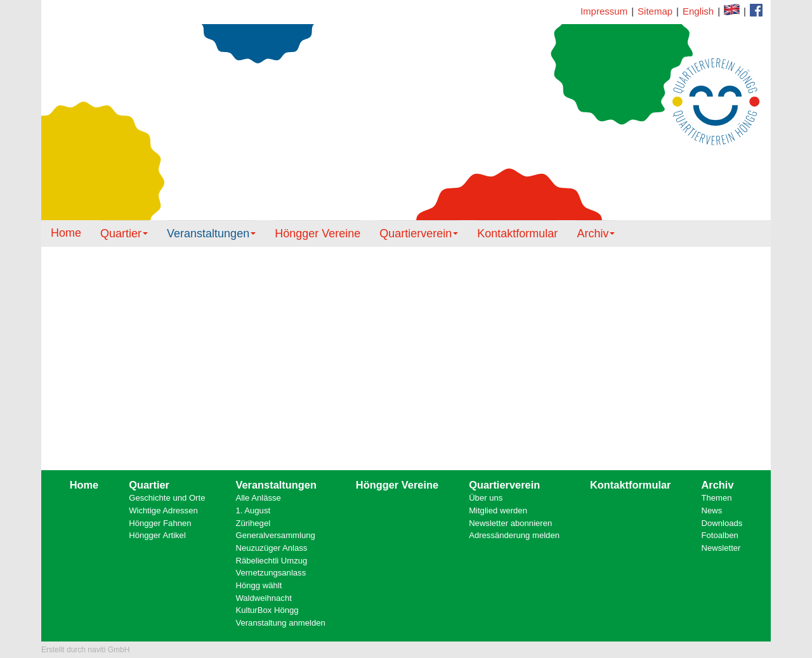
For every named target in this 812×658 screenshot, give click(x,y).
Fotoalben (720, 535)
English (698, 11)
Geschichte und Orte (167, 498)
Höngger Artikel (157, 535)
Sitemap (655, 11)
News (712, 510)
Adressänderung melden (514, 535)
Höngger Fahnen (160, 523)
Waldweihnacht (263, 598)
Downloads (722, 523)
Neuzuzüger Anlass (271, 548)
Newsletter (721, 548)
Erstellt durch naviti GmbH (85, 650)
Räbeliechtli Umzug (271, 561)
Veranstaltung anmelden (280, 623)
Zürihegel (253, 523)
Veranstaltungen (211, 234)
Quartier (124, 234)
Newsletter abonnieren (510, 523)
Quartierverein (419, 234)
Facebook (732, 10)
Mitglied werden (498, 510)
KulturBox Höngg (267, 610)
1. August (253, 510)
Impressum (604, 11)
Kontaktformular (756, 10)
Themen (717, 498)
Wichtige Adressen (163, 510)
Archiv (596, 234)
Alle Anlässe (258, 498)
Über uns (486, 498)
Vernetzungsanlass (271, 573)
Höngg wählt (259, 585)
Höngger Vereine (318, 234)
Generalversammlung (275, 535)
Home (66, 233)
